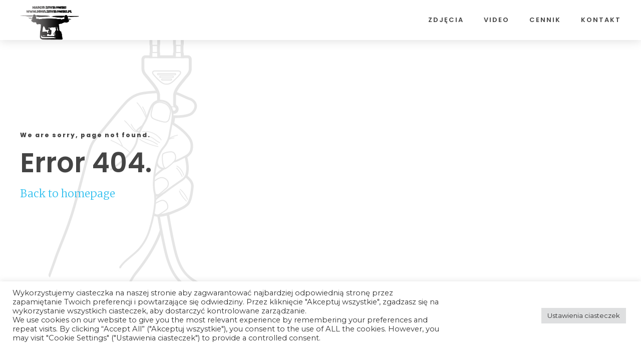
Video (497, 20)
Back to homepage (68, 194)
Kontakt (601, 20)
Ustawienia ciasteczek (584, 315)
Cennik (545, 20)
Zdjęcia (446, 20)
